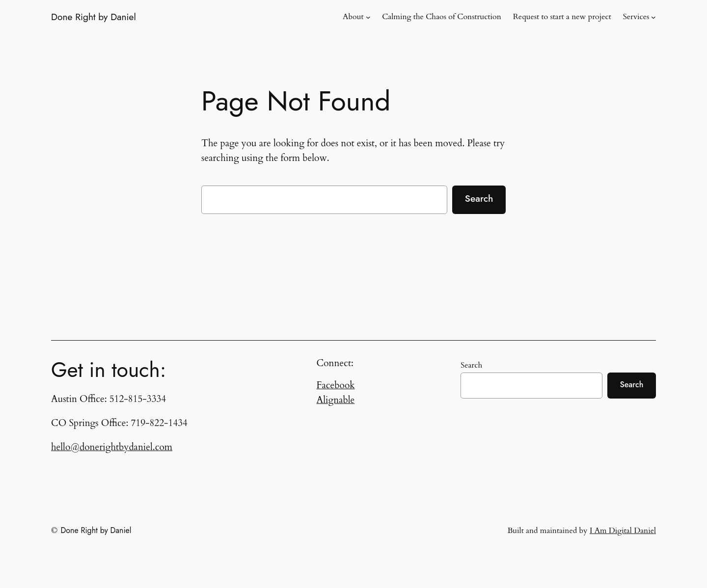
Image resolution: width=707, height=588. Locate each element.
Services (636, 17)
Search (479, 198)
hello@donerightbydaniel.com (112, 447)
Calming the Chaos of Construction (442, 17)
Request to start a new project (562, 17)
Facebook (336, 385)
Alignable (336, 400)
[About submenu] (368, 17)
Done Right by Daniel (94, 17)
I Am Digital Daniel (623, 531)
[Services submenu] (653, 17)
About (353, 17)
